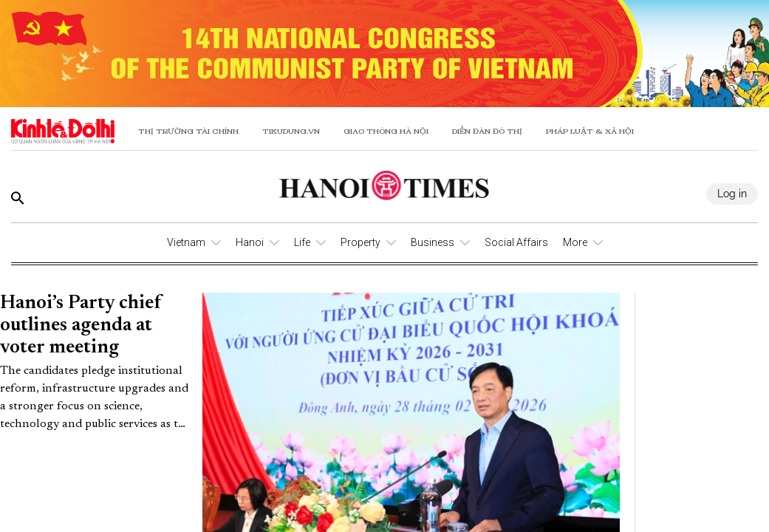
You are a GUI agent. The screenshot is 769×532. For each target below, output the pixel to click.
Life (302, 242)
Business (433, 242)
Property (360, 242)
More (575, 242)
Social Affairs (516, 242)
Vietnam (186, 242)
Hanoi (250, 242)
